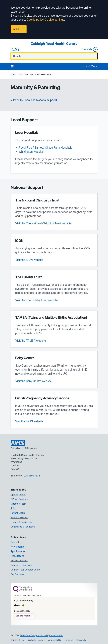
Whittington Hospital (31, 152)
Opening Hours (18, 495)
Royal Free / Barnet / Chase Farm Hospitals (45, 148)
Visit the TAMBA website (31, 341)
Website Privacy (36, 640)
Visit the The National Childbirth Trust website (43, 223)
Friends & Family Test (22, 522)
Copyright (81, 640)
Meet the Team (18, 504)
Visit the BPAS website (29, 421)
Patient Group (18, 513)
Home (13, 74)
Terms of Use (18, 640)
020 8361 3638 (32, 476)
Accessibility (55, 640)
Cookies (69, 640)
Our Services (17, 574)
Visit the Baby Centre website (34, 381)
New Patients (18, 547)
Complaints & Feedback (23, 527)
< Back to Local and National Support (34, 100)
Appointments (18, 551)
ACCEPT (19, 29)
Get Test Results (19, 560)
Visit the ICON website (29, 260)
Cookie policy (35, 20)
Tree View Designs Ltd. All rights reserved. (41, 635)
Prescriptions (17, 556)
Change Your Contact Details (26, 570)
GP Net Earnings (19, 499)
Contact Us (16, 542)
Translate (89, 49)
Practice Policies (19, 517)
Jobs (13, 508)
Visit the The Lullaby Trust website (36, 300)
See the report (23, 616)
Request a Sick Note (21, 565)
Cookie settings (55, 20)
